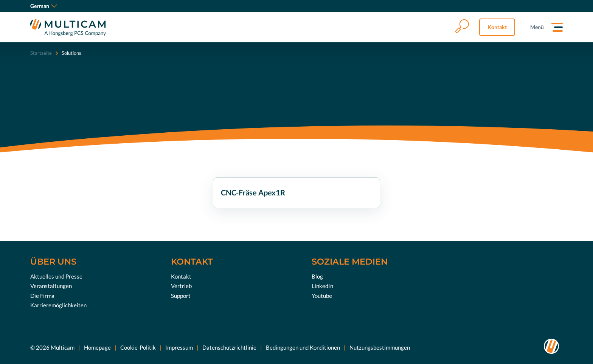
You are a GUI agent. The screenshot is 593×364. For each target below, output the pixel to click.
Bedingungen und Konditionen (303, 347)
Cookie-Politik (138, 347)
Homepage (97, 347)
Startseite (41, 53)
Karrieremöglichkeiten (58, 305)
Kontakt (497, 27)
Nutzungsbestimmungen (380, 347)
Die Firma (42, 295)
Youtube (322, 295)
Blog (317, 276)
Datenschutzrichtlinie (229, 347)
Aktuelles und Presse (56, 276)
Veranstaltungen (51, 286)
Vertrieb (181, 286)
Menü (537, 27)
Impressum (179, 347)
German (44, 6)
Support (181, 295)
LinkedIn (322, 286)
